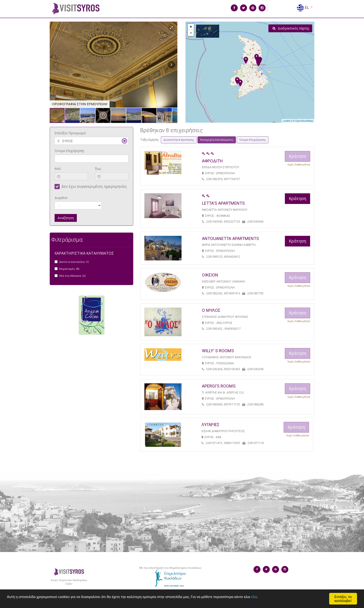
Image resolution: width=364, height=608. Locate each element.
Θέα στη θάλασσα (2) (72, 276)
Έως (98, 169)
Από (58, 169)
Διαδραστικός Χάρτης (291, 28)
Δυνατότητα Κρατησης (179, 140)
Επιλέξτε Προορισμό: (70, 133)
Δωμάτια (61, 198)
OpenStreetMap (304, 121)
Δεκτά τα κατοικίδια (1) (74, 262)
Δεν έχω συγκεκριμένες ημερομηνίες (94, 186)
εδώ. (264, 597)
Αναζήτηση (66, 218)
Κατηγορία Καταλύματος (217, 140)
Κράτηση (297, 198)
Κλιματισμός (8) (69, 269)
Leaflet (287, 121)
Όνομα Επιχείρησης (69, 151)
